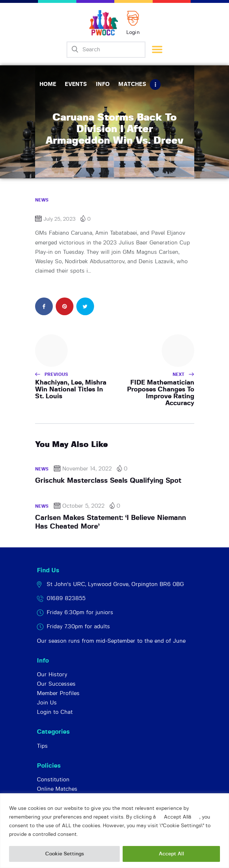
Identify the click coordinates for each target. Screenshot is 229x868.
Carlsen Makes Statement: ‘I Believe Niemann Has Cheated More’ (111, 522)
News (42, 200)
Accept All (171, 854)
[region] (114, 831)
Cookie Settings (65, 854)
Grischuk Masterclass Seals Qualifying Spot (108, 481)
